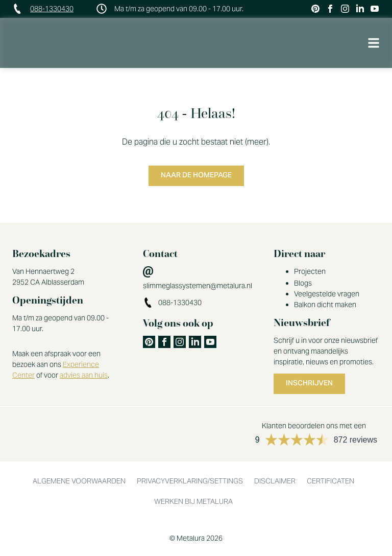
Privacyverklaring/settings (190, 481)
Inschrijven (309, 384)
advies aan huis (84, 375)
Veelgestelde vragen (327, 294)
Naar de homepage (196, 176)
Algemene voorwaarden (79, 481)
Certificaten (330, 481)
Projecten (310, 271)
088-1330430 (52, 9)
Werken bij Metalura (193, 501)
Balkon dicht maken (325, 305)
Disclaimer (275, 481)
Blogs (303, 283)
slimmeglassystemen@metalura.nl (198, 286)
